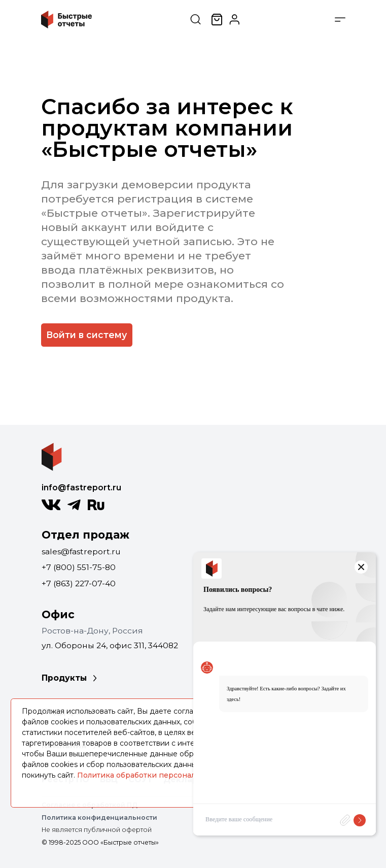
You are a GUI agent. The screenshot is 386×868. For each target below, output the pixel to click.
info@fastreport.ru (81, 488)
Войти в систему (86, 335)
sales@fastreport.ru (81, 552)
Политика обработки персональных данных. (162, 775)
